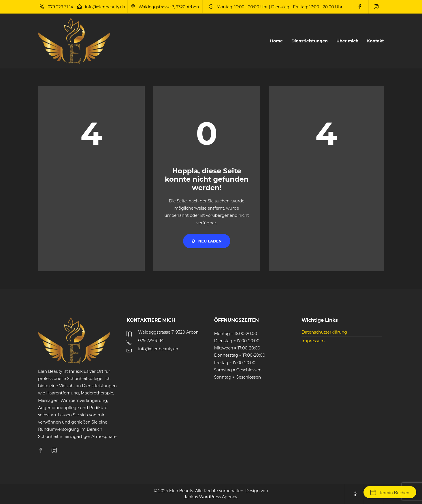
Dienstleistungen (310, 41)
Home (276, 41)
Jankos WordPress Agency (211, 497)
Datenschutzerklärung (324, 332)
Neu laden (207, 241)
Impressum (313, 341)
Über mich (347, 41)
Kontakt (375, 41)
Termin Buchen (390, 493)
